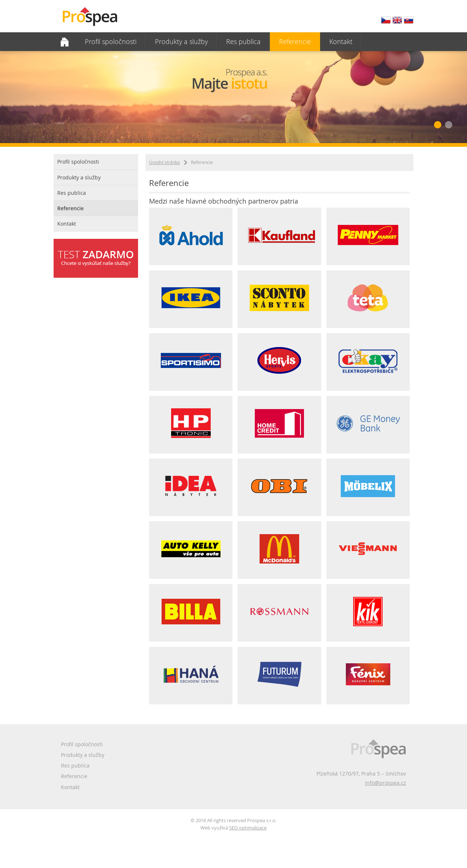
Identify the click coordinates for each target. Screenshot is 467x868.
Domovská (65, 42)
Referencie (295, 41)
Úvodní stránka (164, 162)
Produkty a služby (181, 41)
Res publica (243, 41)
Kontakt (341, 41)
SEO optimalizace (248, 828)
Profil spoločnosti (111, 41)
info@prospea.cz (385, 783)
